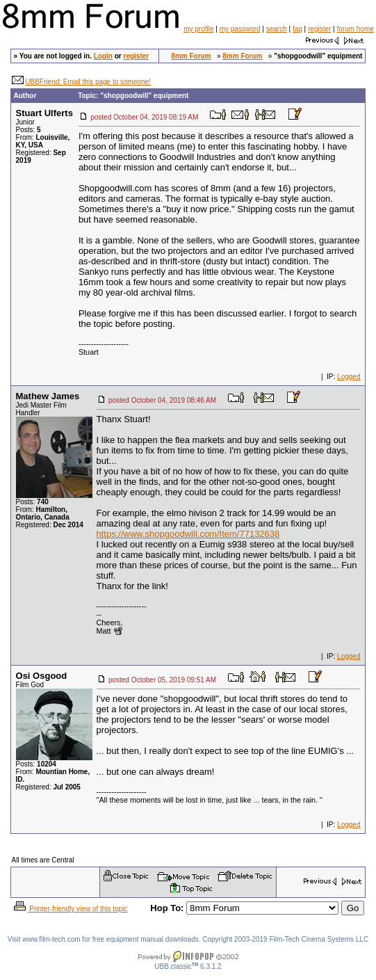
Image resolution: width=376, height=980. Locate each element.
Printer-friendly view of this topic (70, 909)
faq (297, 29)
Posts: (28, 130)
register (319, 29)
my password (240, 29)
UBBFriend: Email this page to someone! (88, 82)
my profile (198, 29)
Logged (349, 377)
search (277, 29)
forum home (355, 29)
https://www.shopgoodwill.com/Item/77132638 (188, 534)
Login (103, 56)
